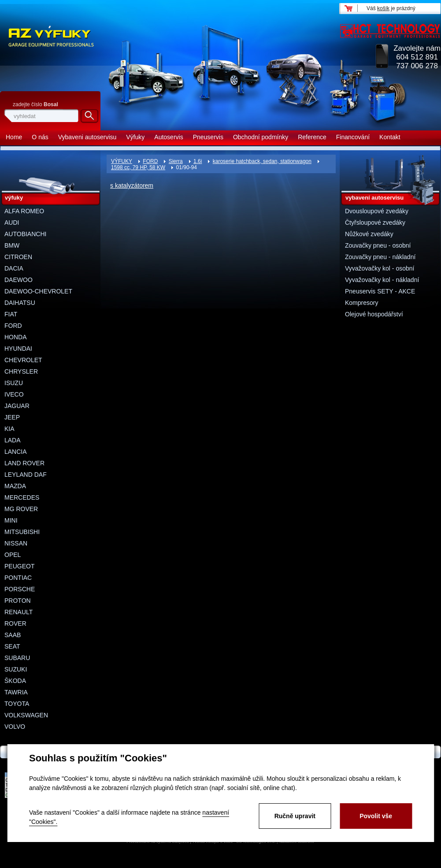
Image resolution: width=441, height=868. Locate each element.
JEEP (12, 417)
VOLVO (15, 727)
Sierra (176, 161)
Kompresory (361, 303)
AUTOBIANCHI (25, 234)
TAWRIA (16, 692)
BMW (12, 245)
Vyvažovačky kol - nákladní (382, 280)
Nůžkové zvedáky (369, 234)
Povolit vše (376, 816)
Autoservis (169, 137)
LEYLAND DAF (26, 475)
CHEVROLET (23, 360)
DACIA (14, 268)
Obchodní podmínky (261, 137)
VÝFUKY (122, 161)
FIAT (11, 314)
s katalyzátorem (132, 185)
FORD (150, 161)
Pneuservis (208, 137)
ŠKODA (15, 681)
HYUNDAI (18, 349)
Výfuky (135, 137)
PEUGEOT (19, 566)
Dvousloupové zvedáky (377, 211)
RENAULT (19, 612)
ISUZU (14, 383)
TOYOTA (17, 704)
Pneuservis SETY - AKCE (380, 291)
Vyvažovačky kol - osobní (380, 268)
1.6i (198, 161)
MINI (11, 520)
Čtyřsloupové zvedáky (375, 223)
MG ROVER (21, 509)
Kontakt (390, 137)
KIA (9, 429)
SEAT (12, 646)
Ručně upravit (295, 816)
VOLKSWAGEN (26, 715)
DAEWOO (19, 280)
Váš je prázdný (391, 8)
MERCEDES (22, 497)
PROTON (18, 601)
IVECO (14, 394)
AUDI (12, 223)
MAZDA (15, 486)
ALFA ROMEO (24, 211)
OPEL (13, 555)
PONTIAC (18, 578)
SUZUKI (16, 669)
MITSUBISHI (22, 532)
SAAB (13, 635)
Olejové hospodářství (374, 314)
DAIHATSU (20, 303)
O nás (40, 137)
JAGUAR (17, 406)
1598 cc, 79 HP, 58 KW (138, 167)
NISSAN (16, 543)
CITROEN (18, 257)
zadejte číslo (35, 104)
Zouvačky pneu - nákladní (380, 257)
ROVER (15, 623)
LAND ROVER (24, 463)
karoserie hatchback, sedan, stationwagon (262, 161)
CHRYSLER (21, 371)
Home (14, 137)
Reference (312, 137)
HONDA (16, 337)
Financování (353, 137)
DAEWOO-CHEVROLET (38, 291)
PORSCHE (20, 589)
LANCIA (16, 452)
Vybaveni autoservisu (87, 137)
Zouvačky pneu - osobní (378, 245)
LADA (13, 440)
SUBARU (17, 658)
